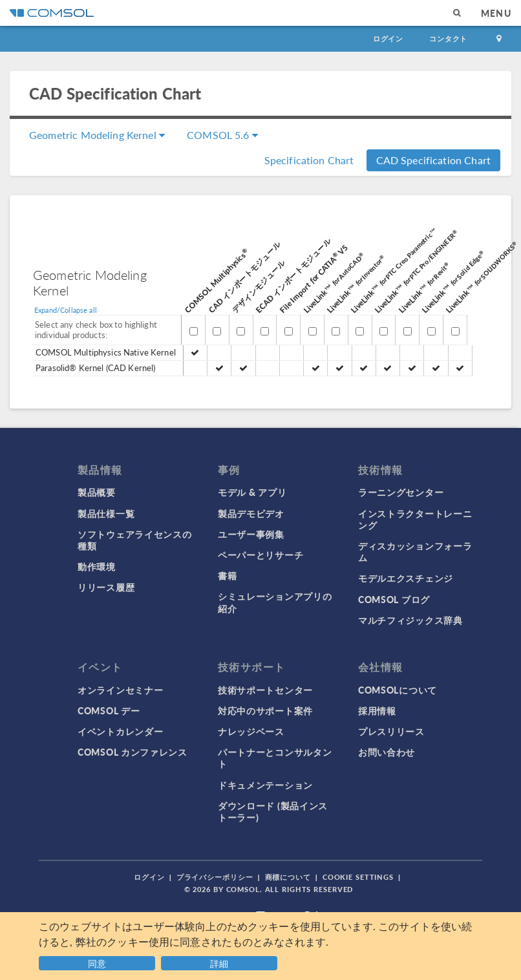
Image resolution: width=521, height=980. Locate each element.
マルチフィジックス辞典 (410, 620)
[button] (221, 962)
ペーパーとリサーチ (260, 555)
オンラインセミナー (120, 690)
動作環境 (97, 566)
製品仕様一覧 (106, 513)
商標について (288, 877)
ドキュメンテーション (265, 785)
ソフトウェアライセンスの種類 (134, 540)
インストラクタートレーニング (415, 519)
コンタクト (448, 38)
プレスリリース (391, 731)
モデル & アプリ (252, 492)
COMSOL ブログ (394, 599)
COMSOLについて (398, 690)
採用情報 (377, 710)
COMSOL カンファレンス (133, 752)
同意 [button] (97, 963)
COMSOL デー (109, 710)
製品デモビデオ (251, 513)
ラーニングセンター (401, 492)
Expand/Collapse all (66, 310)
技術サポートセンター (265, 690)
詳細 (219, 963)
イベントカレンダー (120, 731)
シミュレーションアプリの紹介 (275, 602)
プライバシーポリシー (215, 877)
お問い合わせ (387, 752)
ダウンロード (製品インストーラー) (273, 811)
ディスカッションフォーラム (415, 551)
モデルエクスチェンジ (406, 578)
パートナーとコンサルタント (275, 758)
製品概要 (97, 492)
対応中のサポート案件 (265, 710)
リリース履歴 (106, 587)
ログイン (388, 38)
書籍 (227, 575)
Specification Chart (309, 160)
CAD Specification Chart (433, 160)
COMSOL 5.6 (222, 135)
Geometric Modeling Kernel (97, 135)
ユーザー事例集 (251, 534)
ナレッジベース (251, 731)
